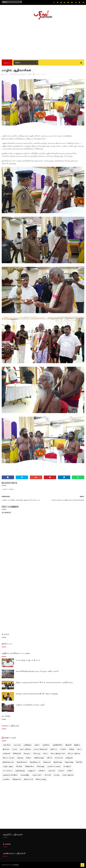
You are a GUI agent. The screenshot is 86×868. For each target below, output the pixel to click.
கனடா (79, 749)
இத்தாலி (68, 745)
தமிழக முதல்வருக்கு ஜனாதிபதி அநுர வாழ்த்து (37, 693)
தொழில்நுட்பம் (35, 762)
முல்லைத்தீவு (25, 775)
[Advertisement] (43, 39)
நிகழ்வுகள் (47, 762)
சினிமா (29, 758)
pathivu (16, 865)
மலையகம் (52, 770)
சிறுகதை (20, 758)
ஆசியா (37, 745)
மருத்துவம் (32, 770)
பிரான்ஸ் (19, 766)
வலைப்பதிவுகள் (68, 775)
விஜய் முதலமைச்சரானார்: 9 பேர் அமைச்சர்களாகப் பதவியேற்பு (44, 682)
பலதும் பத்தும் (8, 766)
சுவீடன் (49, 758)
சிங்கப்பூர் (37, 753)
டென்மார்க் (59, 758)
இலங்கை (6, 749)
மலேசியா (42, 770)
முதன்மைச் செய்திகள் (10, 775)
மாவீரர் (70, 770)
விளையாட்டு (28, 779)
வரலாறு (56, 775)
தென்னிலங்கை (22, 762)
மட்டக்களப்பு (8, 770)
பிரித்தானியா (30, 766)
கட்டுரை (63, 749)
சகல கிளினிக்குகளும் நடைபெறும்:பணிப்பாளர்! (37, 671)
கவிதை (72, 749)
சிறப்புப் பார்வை (9, 758)
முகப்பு (7, 63)
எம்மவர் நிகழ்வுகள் (41, 749)
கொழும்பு (27, 753)
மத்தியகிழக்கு (20, 770)
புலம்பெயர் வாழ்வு (54, 766)
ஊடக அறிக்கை (25, 749)
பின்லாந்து (41, 766)
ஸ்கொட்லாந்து (41, 779)
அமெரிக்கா (7, 745)
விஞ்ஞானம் (17, 779)
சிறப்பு (46, 753)
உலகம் (15, 749)
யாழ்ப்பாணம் (41, 74)
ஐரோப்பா (54, 749)
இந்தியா (77, 745)
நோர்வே (79, 762)
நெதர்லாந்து (69, 762)
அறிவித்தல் (28, 745)
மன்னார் (61, 770)
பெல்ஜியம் (67, 766)
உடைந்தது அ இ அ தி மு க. (28, 660)
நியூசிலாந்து (58, 762)
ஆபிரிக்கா (46, 745)
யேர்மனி (48, 775)
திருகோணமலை (8, 762)
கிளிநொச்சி (17, 753)
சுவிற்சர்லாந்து (39, 758)
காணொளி (6, 753)
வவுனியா (6, 779)
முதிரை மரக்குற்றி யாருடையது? (30, 705)
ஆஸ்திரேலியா (58, 745)
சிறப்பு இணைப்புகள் (58, 753)
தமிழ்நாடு (69, 758)
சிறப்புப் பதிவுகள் (74, 753)
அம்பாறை (17, 745)
